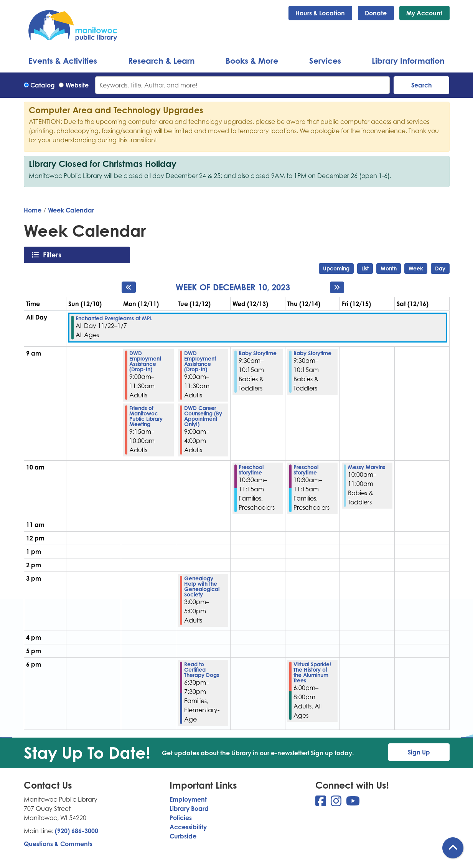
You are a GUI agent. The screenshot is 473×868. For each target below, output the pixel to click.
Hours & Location (320, 13)
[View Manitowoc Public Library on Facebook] (321, 803)
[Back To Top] (453, 848)
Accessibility (188, 827)
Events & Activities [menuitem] (63, 61)
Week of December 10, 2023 (233, 287)
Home (33, 210)
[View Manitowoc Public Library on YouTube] (353, 803)
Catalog (43, 85)
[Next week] (337, 287)
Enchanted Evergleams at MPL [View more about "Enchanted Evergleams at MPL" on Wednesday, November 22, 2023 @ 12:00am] (114, 318)
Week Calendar (71, 210)
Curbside (183, 836)
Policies (181, 818)
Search (422, 85)
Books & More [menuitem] (252, 61)
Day (440, 268)
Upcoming (336, 268)
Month (389, 268)
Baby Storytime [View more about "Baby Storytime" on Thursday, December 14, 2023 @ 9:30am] (312, 353)
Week (416, 268)
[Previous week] (129, 287)
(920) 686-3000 (77, 831)
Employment (188, 799)
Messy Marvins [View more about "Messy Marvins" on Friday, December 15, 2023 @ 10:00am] (367, 467)
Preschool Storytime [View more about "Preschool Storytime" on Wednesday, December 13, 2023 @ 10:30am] (251, 470)
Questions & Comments (58, 844)
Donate (376, 13)
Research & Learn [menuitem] (162, 61)
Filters (54, 255)
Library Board (189, 809)
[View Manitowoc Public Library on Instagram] (337, 803)
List (365, 268)
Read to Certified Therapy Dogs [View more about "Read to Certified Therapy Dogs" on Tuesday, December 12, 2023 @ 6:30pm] (202, 670)
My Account (424, 13)
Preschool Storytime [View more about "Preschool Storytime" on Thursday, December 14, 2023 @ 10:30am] (306, 470)
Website (77, 85)
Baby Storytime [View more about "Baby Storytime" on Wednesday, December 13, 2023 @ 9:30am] (258, 353)
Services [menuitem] (325, 61)
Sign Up (419, 752)
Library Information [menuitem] (408, 61)
